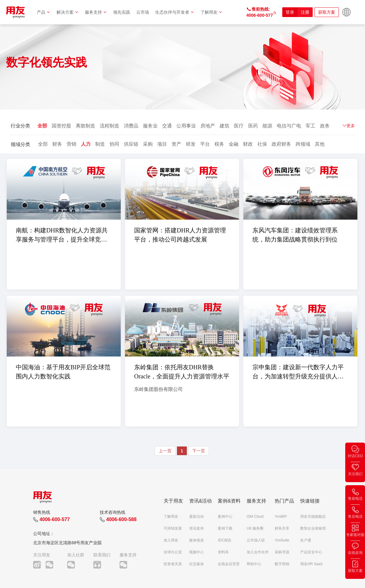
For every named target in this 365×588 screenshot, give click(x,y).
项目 (162, 144)
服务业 (150, 126)
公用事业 (186, 126)
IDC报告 (225, 540)
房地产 (208, 126)
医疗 (239, 126)
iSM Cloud (255, 517)
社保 (262, 144)
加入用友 (171, 540)
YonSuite (282, 540)
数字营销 (282, 564)
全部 (42, 126)
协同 (114, 144)
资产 (176, 144)
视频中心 (196, 552)
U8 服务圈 (255, 528)
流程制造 (109, 126)
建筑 (224, 126)
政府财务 (281, 144)
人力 (86, 144)
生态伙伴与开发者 (175, 12)
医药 (253, 126)
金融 (234, 144)
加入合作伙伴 (258, 552)
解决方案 (68, 12)
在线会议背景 (229, 564)
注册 (305, 12)
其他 (320, 144)
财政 (248, 144)
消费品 (131, 126)
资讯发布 (196, 528)
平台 (205, 144)
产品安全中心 (311, 552)
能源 (267, 126)
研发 (191, 144)
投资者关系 (173, 564)
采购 (148, 144)
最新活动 (196, 517)
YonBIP (281, 517)
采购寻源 (282, 552)
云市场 (143, 12)
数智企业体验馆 (313, 528)
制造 (100, 144)
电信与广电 (289, 126)
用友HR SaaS (311, 564)
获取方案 (327, 12)
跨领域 (303, 144)
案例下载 (225, 528)
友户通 (306, 540)
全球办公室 (173, 552)
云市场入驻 (256, 540)
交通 (167, 126)
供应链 (131, 144)
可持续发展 (173, 528)
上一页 (165, 451)
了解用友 (212, 12)
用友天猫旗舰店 (313, 517)
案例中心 (225, 517)
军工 (311, 126)
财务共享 (282, 528)
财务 (57, 144)
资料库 (223, 552)
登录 (290, 12)
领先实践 (122, 12)
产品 (44, 12)
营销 (71, 144)
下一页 (199, 451)
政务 (325, 126)
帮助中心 (254, 564)
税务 (219, 144)
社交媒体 (196, 564)
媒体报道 (196, 540)
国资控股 (61, 126)
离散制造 (85, 126)
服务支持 (96, 12)
